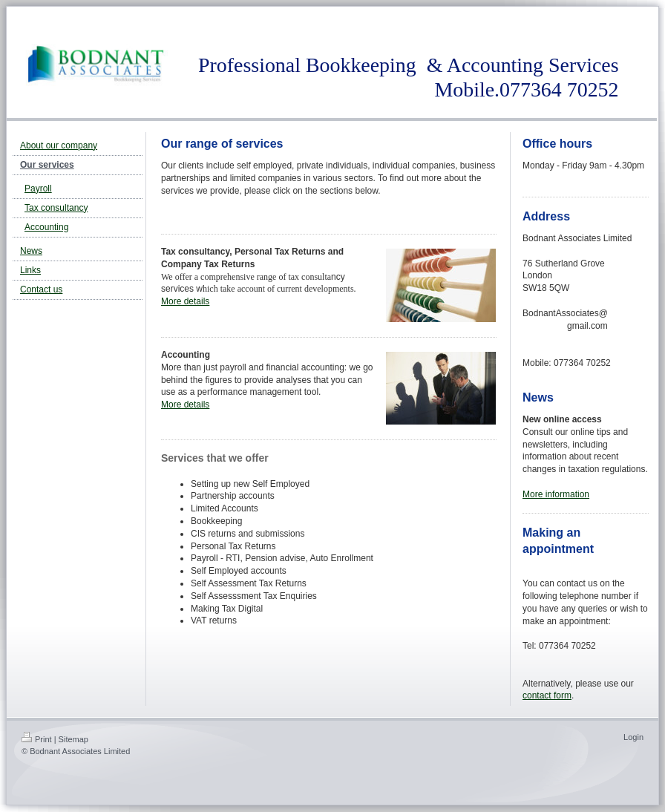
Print (37, 739)
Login (633, 737)
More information (556, 494)
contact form (547, 695)
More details (185, 301)
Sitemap (73, 739)
